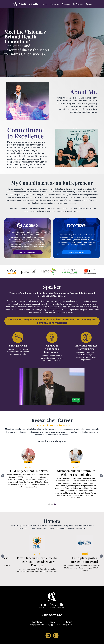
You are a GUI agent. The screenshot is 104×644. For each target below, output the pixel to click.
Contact (89, 4)
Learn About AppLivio (28, 252)
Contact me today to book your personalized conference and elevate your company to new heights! (52, 321)
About (45, 4)
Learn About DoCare (76, 252)
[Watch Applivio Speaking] (52, 386)
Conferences (78, 4)
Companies (55, 4)
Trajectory (66, 4)
